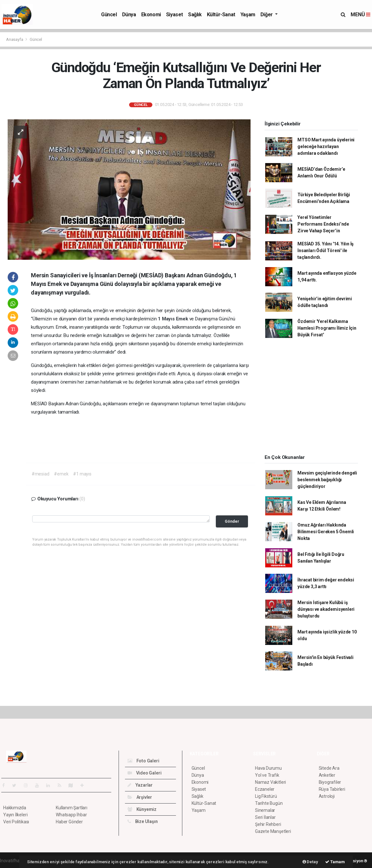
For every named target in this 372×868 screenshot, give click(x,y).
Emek (183, 319)
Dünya (129, 15)
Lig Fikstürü (266, 796)
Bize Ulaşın (143, 821)
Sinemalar (265, 810)
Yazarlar (140, 785)
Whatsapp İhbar (71, 815)
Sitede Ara (329, 768)
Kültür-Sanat (221, 15)
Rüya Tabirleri (332, 789)
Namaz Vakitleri (270, 782)
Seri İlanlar (265, 817)
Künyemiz (142, 809)
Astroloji (327, 796)
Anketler (327, 775)
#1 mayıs (82, 474)
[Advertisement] (311, 398)
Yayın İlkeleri (15, 815)
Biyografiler (330, 782)
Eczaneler (265, 789)
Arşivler (140, 797)
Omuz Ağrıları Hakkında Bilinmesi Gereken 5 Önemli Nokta (326, 532)
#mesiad (40, 474)
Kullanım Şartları (72, 808)
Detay (310, 862)
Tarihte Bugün (269, 803)
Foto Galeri (143, 761)
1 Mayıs (167, 319)
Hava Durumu (268, 768)
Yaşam (248, 15)
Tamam (335, 862)
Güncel (109, 15)
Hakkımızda (15, 808)
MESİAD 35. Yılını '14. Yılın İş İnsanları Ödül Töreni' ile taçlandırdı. (325, 251)
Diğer (267, 15)
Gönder (232, 521)
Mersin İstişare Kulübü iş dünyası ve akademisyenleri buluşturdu (326, 609)
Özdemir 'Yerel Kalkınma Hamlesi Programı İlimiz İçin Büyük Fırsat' (327, 328)
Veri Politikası (16, 822)
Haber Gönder (69, 822)
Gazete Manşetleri (273, 831)
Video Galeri (144, 773)
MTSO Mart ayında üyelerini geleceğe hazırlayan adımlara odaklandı (326, 146)
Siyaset (175, 15)
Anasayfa (15, 39)
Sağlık (195, 15)
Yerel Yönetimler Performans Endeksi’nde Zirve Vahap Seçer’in (323, 224)
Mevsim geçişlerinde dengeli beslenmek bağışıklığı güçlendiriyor (327, 480)
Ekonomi (151, 15)
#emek (61, 474)
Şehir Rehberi (268, 824)
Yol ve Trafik (267, 775)
